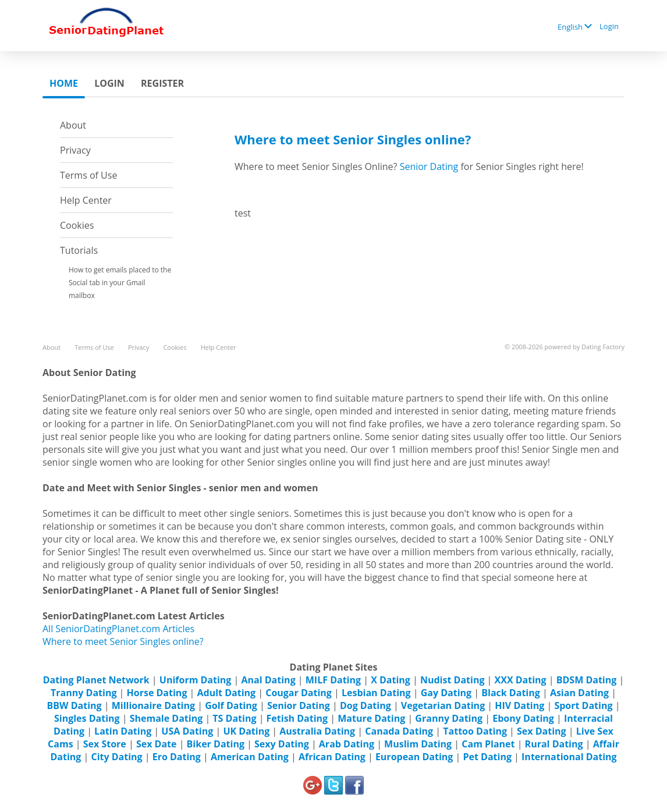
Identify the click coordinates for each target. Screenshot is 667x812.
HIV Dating (519, 705)
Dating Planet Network (96, 680)
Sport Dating (583, 705)
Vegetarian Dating (443, 705)
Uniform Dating (196, 680)
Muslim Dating (418, 744)
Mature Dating (371, 718)
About (73, 125)
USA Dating (187, 731)
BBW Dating (74, 705)
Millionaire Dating (153, 705)
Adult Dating (227, 693)
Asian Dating (579, 693)
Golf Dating (231, 705)
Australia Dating (317, 731)
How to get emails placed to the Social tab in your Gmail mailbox (120, 283)
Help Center (86, 200)
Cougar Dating (299, 693)
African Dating (332, 757)
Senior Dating (429, 166)
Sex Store (105, 744)
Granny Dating (449, 718)
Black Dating (511, 693)
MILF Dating (333, 680)
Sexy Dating (282, 744)
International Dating (569, 757)
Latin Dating (123, 731)
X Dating (391, 680)
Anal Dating (269, 680)
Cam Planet (488, 744)
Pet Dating (487, 757)
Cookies (77, 225)
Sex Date (157, 744)
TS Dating (234, 718)
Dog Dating (366, 705)
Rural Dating (554, 744)
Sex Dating (542, 731)
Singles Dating (87, 718)
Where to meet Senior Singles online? (123, 641)
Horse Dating (157, 693)
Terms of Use (88, 175)
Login (609, 26)
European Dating (414, 757)
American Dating (250, 757)
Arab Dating (347, 744)
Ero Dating (177, 757)
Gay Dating (446, 693)
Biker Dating (216, 744)
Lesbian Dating (376, 693)
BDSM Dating (588, 680)
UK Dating (246, 731)
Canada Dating (399, 731)
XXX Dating (521, 680)
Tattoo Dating (475, 731)
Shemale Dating (166, 718)
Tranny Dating (84, 693)
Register (162, 83)
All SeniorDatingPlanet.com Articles (118, 629)
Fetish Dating (297, 718)
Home (64, 83)
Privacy (75, 150)
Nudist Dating (452, 680)
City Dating (116, 757)
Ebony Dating (523, 718)
